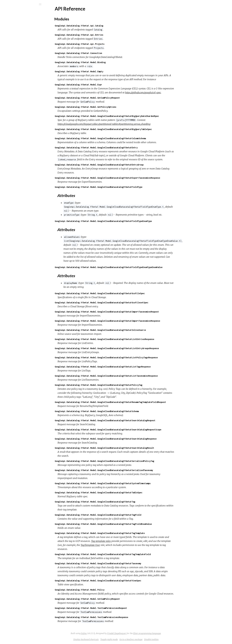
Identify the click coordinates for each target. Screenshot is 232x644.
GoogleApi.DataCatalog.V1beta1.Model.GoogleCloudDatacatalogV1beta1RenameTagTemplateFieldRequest (133, 402)
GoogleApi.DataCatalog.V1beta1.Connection (101, 53)
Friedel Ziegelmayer (139, 633)
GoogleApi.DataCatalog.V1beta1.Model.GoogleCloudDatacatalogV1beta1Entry (118, 148)
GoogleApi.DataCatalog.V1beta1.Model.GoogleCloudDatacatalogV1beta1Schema (119, 411)
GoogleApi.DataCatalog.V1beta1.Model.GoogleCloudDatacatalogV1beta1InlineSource (123, 330)
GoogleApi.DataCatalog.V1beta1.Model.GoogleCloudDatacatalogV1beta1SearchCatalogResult (127, 448)
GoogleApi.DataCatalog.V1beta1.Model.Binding (102, 62)
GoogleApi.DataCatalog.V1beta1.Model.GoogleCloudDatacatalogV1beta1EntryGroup (121, 165)
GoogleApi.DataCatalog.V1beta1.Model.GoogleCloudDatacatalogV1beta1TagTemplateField (125, 554)
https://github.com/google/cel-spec (165, 92)
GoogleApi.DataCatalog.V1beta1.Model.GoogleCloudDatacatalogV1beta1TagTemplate (122, 533)
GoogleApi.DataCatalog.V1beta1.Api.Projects (102, 44)
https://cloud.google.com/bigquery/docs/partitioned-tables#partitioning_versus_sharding (126, 124)
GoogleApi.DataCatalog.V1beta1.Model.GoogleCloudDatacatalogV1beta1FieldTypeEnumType (125, 221)
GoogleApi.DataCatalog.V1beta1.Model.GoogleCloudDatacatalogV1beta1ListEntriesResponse (127, 339)
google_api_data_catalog (27, 12)
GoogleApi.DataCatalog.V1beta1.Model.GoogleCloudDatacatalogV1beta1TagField (120, 515)
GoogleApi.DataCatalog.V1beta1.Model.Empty (101, 71)
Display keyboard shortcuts (108, 639)
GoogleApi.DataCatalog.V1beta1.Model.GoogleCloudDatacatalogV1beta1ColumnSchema (123, 138)
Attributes (16, 47)
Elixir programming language (169, 633)
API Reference (17, 35)
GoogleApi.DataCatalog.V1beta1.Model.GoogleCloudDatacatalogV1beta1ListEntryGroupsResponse (129, 348)
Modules (12, 27)
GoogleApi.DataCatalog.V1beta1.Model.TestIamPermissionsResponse (114, 617)
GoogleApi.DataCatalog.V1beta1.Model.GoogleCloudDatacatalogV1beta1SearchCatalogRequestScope (130, 430)
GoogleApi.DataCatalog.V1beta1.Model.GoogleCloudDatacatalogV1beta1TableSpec (121, 492)
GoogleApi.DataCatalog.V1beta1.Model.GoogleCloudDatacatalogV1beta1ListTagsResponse (125, 367)
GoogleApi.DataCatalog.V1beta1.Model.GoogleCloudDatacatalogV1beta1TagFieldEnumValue (125, 524)
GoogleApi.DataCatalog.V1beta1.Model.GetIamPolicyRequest (109, 98)
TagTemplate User (113, 545)
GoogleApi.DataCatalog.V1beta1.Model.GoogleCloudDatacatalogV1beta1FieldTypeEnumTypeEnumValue (131, 267)
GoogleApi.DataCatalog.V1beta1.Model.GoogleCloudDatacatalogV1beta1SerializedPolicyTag (127, 461)
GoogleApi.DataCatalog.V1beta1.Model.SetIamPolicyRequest (109, 599)
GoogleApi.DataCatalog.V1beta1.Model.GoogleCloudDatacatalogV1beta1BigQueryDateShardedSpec (129, 116)
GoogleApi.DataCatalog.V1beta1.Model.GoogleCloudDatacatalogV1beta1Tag (117, 502)
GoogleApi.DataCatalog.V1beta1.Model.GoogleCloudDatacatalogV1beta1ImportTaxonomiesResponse (130, 321)
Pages (11, 23)
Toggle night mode (131, 639)
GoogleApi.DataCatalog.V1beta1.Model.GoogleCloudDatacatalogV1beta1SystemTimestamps (125, 483)
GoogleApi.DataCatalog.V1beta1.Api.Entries (101, 35)
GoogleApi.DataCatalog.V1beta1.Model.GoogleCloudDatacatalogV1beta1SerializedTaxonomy (126, 470)
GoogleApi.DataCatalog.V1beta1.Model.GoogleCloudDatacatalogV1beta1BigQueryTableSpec (125, 129)
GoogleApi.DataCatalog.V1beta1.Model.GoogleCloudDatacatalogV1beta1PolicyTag (121, 385)
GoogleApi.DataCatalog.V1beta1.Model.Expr (101, 85)
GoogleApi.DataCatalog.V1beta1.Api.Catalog (101, 26)
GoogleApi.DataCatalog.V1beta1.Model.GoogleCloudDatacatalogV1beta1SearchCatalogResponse (128, 439)
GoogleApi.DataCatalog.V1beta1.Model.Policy (102, 590)
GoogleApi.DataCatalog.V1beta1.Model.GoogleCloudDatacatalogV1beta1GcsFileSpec (122, 293)
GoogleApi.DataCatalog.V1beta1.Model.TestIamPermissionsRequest (113, 608)
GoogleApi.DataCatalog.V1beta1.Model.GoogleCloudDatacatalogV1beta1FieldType (121, 187)
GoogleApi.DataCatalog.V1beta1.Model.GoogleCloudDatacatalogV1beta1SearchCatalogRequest (127, 420)
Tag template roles (123, 541)
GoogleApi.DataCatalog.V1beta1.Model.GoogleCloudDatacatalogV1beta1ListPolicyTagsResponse (128, 357)
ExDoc (106, 633)
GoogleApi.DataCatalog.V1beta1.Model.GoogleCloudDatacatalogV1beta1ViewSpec (120, 581)
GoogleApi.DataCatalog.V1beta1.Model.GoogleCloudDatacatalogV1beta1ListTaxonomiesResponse (128, 376)
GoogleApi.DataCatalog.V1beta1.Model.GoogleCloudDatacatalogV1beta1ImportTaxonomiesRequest (129, 312)
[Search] (22, 4)
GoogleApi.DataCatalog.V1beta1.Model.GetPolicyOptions (108, 107)
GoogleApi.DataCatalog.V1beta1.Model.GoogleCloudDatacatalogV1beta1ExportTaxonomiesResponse (130, 178)
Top (13, 40)
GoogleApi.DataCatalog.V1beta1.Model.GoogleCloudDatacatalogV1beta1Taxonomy (120, 563)
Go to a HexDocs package (153, 639)
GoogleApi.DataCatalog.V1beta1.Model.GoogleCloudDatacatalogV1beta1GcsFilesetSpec (124, 302)
